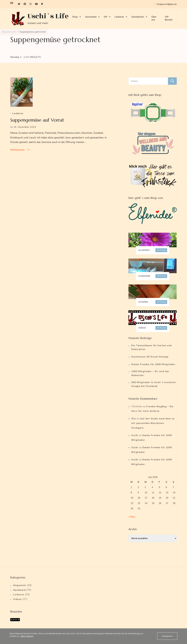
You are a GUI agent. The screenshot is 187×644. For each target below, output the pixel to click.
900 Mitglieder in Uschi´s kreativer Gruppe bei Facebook (154, 384)
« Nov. (132, 517)
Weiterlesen (17, 150)
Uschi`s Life (48, 16)
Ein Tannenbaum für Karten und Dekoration (151, 347)
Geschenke (91, 17)
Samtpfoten (138, 17)
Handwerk (19, 590)
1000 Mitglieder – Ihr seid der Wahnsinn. (150, 373)
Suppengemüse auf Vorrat (37, 120)
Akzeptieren (167, 636)
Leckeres (119, 17)
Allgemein (20, 585)
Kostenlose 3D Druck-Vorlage (150, 357)
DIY (106, 17)
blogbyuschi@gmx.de (167, 4)
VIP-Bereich (169, 18)
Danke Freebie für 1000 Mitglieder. (154, 364)
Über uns (154, 18)
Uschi (135, 435)
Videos (18, 599)
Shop (75, 17)
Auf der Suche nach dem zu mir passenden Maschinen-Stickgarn (153, 423)
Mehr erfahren (27, 636)
